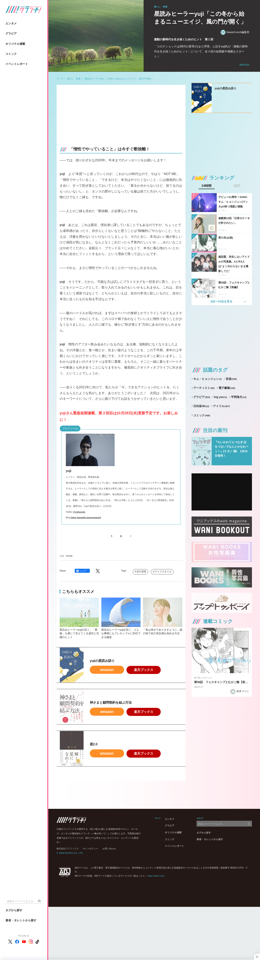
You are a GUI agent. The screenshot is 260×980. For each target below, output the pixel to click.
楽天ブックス (144, 670)
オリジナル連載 (15, 44)
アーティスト (204, 388)
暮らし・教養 (74, 79)
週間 (237, 186)
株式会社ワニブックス (68, 849)
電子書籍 (227, 388)
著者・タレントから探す (21, 920)
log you (221, 397)
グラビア (11, 33)
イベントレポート (17, 64)
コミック (11, 54)
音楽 (231, 379)
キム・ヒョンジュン (207, 379)
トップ (60, 79)
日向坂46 (201, 406)
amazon (107, 670)
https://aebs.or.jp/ (156, 876)
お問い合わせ (109, 849)
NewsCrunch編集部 (235, 32)
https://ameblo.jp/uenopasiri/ (86, 518)
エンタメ (11, 23)
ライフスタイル (163, 572)
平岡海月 (239, 397)
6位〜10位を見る (221, 301)
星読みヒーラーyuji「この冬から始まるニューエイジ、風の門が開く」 (120, 79)
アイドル (221, 406)
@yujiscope (79, 512)
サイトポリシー (91, 849)
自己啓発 (141, 572)
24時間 (207, 186)
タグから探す (14, 910)
